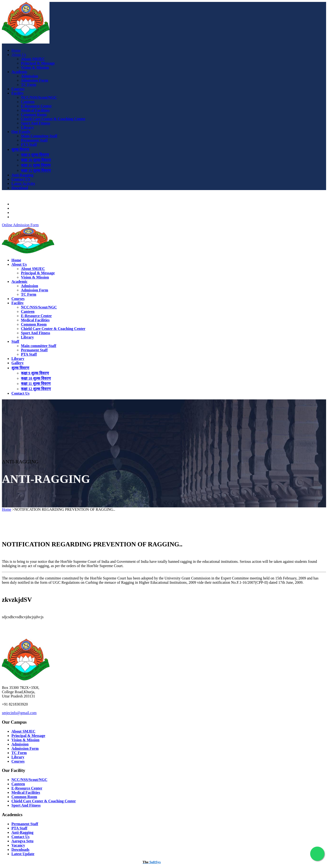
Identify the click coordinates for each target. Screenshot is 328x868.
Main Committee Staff (39, 136)
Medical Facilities (35, 110)
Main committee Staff (39, 346)
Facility (18, 93)
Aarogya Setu (22, 204)
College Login (23, 217)
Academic (20, 72)
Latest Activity (23, 184)
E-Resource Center (36, 106)
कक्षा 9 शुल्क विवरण (35, 155)
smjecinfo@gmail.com (19, 713)
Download (20, 188)
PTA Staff (29, 145)
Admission (29, 76)
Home (16, 50)
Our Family (21, 132)
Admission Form (34, 80)
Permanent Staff (34, 140)
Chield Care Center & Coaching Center (53, 119)
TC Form (29, 85)
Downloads (20, 208)
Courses (18, 89)
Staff (15, 341)
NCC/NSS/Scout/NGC (39, 97)
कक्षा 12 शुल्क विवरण (36, 170)
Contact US (21, 179)
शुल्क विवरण (20, 150)
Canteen (28, 102)
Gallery (18, 363)
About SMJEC (33, 59)
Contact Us (20, 393)
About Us (19, 55)
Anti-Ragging (22, 175)
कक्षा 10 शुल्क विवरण (36, 160)
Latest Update (23, 854)
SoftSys (152, 862)
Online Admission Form (20, 225)
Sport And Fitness (36, 123)
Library (27, 127)
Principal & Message (38, 63)
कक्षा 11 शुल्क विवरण (36, 165)
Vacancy (18, 845)
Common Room (34, 115)
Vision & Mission (35, 67)
